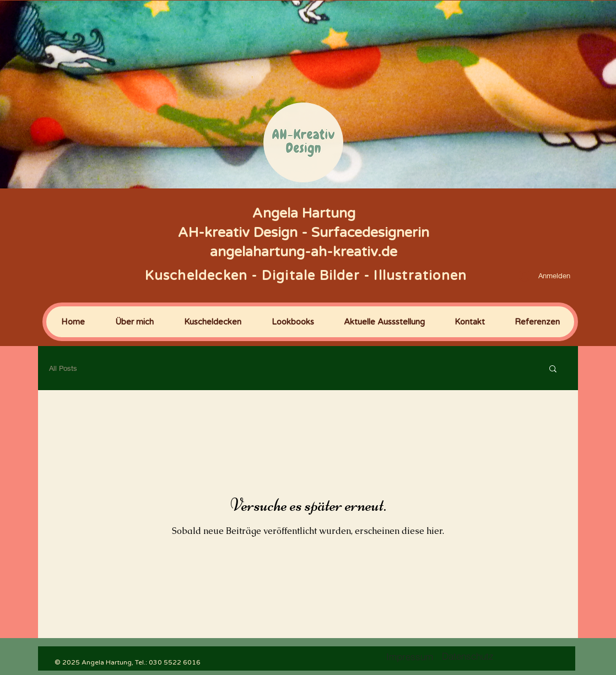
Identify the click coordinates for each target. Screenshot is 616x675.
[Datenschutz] (468, 656)
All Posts (63, 368)
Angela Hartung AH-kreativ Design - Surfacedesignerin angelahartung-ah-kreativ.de (304, 233)
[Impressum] (409, 656)
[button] (553, 369)
